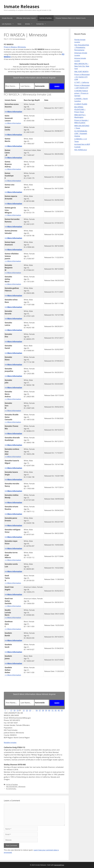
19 (18, 710)
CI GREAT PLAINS (81, 104)
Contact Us (42, 24)
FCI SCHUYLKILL (11, 789)
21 (24, 710)
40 (59, 710)
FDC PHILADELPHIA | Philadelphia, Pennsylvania (82, 47)
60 (49, 710)
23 (30, 710)
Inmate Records (7, 18)
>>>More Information (13, 112)
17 (11, 710)
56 (37, 710)
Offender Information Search (26, 18)
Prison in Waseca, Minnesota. (15, 47)
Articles (30, 24)
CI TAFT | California (82, 82)
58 (43, 710)
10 (53, 710)
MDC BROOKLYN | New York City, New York (82, 66)
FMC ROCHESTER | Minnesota (16, 787)
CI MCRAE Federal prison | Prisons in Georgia (81, 93)
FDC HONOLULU (81, 150)
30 (56, 710)
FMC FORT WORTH (81, 72)
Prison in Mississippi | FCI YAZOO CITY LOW (82, 77)
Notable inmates (10, 742)
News (19, 24)
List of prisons (9, 24)
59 (46, 710)
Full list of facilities (46, 18)
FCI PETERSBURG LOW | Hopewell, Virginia (81, 134)
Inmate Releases (22, 6)
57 (40, 710)
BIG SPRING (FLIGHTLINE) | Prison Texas (80, 109)
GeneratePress (59, 865)
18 (14, 710)
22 (27, 710)
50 (62, 710)
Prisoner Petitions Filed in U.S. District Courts (71, 18)
